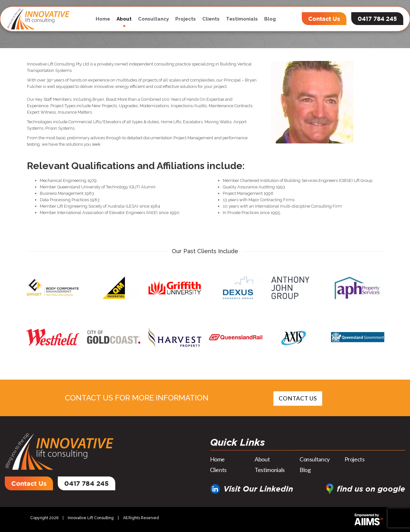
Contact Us (324, 19)
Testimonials (242, 19)
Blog (270, 19)
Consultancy (153, 19)
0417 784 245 (377, 19)
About (124, 19)
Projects (186, 19)
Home (103, 19)
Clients (211, 19)
